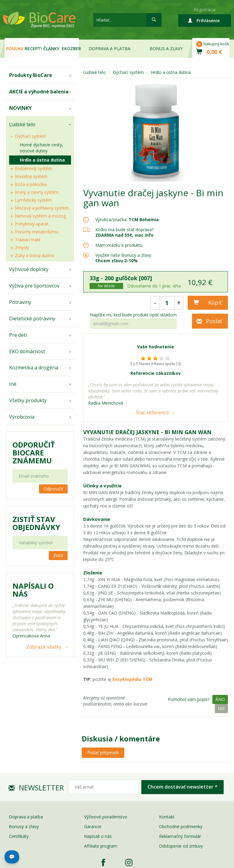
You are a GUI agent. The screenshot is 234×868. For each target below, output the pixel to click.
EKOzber (70, 49)
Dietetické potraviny (32, 319)
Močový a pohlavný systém (42, 208)
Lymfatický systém (33, 200)
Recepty (33, 49)
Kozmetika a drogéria (34, 368)
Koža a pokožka (31, 184)
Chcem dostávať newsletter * (183, 787)
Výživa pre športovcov (34, 286)
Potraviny (20, 302)
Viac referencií (152, 413)
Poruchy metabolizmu (37, 232)
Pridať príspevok (103, 753)
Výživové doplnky (29, 269)
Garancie (93, 826)
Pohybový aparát (32, 224)
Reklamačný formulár (180, 836)
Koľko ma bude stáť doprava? (124, 230)
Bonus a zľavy (166, 49)
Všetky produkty (28, 400)
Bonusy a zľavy (24, 826)
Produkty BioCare (31, 75)
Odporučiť (53, 489)
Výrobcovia (22, 417)
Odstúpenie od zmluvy (181, 846)
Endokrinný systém (34, 168)
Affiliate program (101, 846)
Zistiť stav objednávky (36, 523)
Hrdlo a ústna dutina (42, 160)
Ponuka (15, 49)
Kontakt (167, 817)
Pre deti (18, 335)
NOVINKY (20, 108)
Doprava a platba (110, 49)
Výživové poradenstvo (106, 817)
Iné (13, 384)
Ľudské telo (22, 124)
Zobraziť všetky (44, 647)
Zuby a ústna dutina (34, 255)
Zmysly (22, 248)
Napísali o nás (98, 836)
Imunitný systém (31, 176)
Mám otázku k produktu (119, 245)
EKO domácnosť (27, 351)
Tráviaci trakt (28, 240)
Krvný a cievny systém (37, 192)
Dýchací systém (30, 136)
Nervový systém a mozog (40, 216)
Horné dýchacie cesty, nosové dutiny (41, 148)
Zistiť (58, 555)
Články (51, 49)
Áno (220, 699)
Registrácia (205, 10)
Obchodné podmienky (181, 826)
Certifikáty (19, 836)
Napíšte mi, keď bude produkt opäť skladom (133, 315)
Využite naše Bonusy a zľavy (123, 258)
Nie (221, 708)
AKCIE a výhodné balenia (39, 92)
